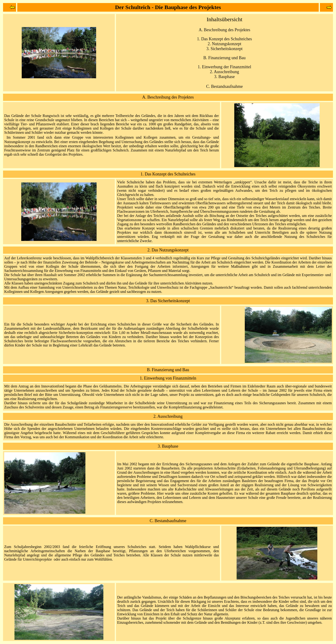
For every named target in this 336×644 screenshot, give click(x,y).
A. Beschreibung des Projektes (168, 97)
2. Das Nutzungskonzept (168, 250)
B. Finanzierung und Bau (168, 370)
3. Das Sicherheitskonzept (168, 301)
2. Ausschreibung (225, 72)
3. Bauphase (224, 77)
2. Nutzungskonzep (224, 44)
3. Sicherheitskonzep (224, 49)
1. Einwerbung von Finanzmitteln (168, 378)
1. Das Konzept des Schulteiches (224, 39)
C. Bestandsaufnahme (225, 86)
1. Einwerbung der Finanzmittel (225, 67)
